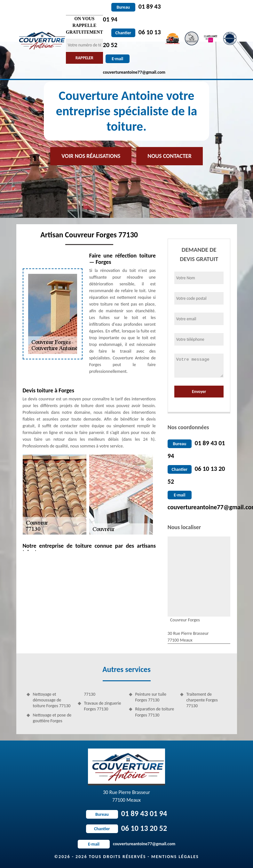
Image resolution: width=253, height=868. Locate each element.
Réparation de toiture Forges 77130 (155, 712)
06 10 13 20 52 (126, 828)
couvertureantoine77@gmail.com (126, 844)
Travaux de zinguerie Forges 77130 (103, 706)
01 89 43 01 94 (126, 813)
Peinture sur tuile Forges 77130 (151, 697)
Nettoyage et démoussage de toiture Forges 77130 (52, 700)
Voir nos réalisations (91, 156)
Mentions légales (175, 857)
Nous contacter (169, 156)
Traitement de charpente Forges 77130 (202, 700)
